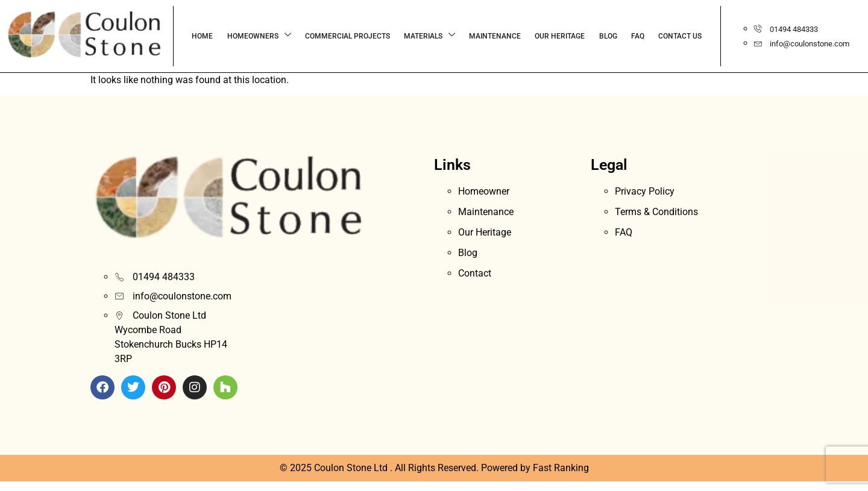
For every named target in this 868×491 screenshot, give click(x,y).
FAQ (588, 36)
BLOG (561, 36)
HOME (167, 36)
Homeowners (221, 36)
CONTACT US (629, 36)
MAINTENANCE (451, 36)
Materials (388, 36)
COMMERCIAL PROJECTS (308, 36)
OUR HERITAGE (514, 36)
